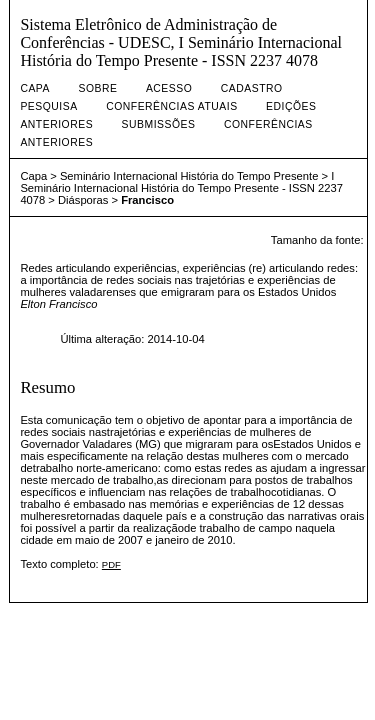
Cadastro (252, 88)
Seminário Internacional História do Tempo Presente (189, 176)
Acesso (169, 88)
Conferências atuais (172, 106)
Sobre (97, 88)
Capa (35, 88)
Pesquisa (48, 106)
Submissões (159, 124)
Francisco (147, 200)
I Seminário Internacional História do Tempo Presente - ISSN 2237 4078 (181, 188)
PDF (111, 564)
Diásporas (83, 200)
